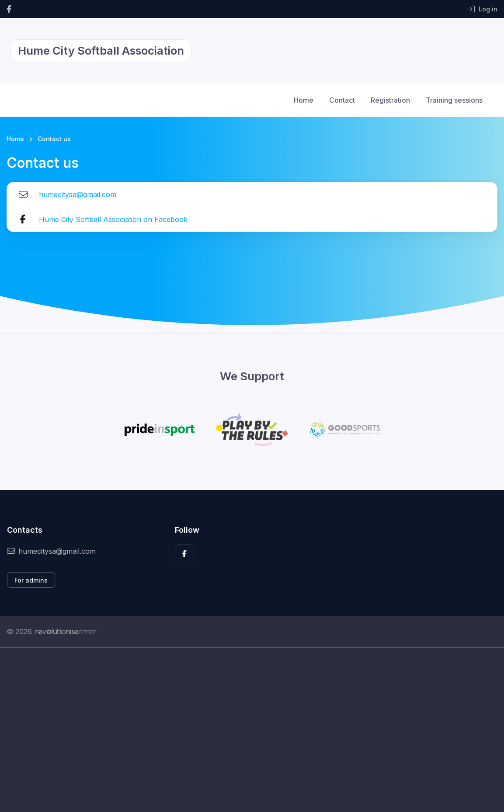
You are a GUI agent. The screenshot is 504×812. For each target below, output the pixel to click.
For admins (31, 580)
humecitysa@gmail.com (78, 194)
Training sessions (454, 100)
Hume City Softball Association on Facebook (113, 219)
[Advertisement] (252, 730)
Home (304, 100)
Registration (390, 100)
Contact (342, 100)
